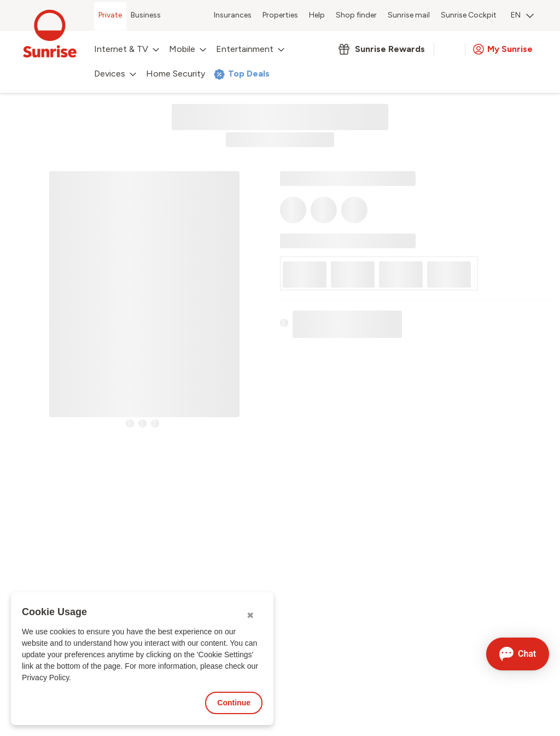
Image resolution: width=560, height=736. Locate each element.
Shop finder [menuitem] (356, 15)
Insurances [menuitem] (233, 15)
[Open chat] (518, 654)
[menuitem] (522, 16)
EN (522, 15)
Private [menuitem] (110, 15)
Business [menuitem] (146, 15)
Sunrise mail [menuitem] (409, 15)
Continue (234, 703)
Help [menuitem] (317, 15)
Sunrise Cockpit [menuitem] (469, 15)
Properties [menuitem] (280, 15)
